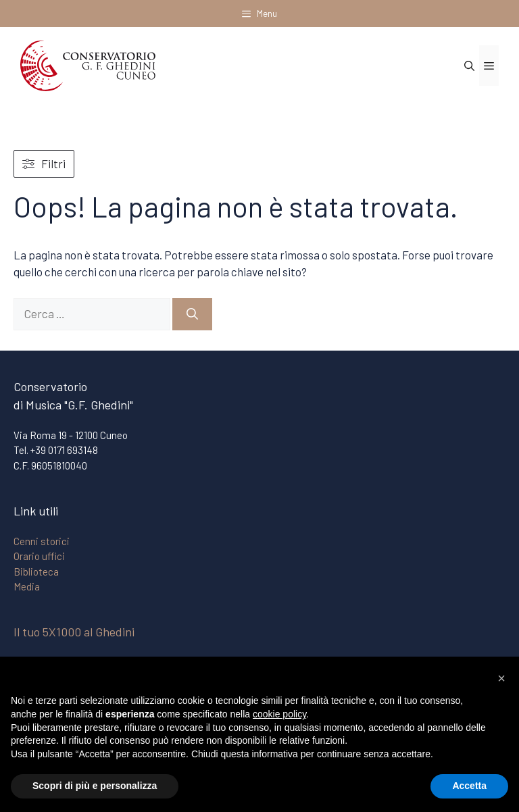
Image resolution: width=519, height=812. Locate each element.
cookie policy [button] (279, 714)
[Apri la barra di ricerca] (469, 66)
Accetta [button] (469, 786)
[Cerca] (192, 314)
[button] (501, 678)
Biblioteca (36, 572)
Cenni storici (42, 541)
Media (27, 586)
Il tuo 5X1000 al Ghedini (74, 632)
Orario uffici (39, 556)
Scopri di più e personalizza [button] (95, 786)
